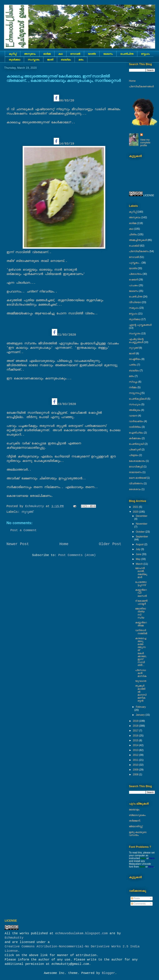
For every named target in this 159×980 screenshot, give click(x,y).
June (139, 554)
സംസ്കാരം (34, 60)
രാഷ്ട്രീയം (135, 359)
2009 (136, 770)
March (140, 564)
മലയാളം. (135, 809)
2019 (136, 721)
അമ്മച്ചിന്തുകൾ (138, 240)
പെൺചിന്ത (127, 54)
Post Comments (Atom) (77, 555)
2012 (136, 755)
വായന (133, 416)
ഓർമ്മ (47, 54)
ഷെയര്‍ (133, 280)
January (141, 715)
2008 (136, 774)
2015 (136, 740)
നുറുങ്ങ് (27, 512)
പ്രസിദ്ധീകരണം (139, 251)
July (138, 549)
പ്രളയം (134, 455)
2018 (136, 726)
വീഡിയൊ (135, 302)
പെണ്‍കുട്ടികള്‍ (138, 399)
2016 (136, 736)
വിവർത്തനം (136, 483)
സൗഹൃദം (135, 404)
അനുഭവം (30, 54)
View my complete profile (145, 143)
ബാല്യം (66, 60)
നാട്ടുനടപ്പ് (135, 393)
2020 (136, 512)
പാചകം (134, 285)
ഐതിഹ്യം (136, 433)
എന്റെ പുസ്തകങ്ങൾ (140, 325)
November (142, 524)
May (138, 559)
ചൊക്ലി (134, 246)
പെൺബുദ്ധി (137, 444)
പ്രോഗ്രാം (136, 274)
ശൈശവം (135, 489)
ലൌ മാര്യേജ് (138, 478)
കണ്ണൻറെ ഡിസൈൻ (141, 593)
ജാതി (50, 60)
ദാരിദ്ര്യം (135, 427)
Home (64, 544)
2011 (136, 760)
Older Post (110, 544)
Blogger (108, 973)
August (140, 544)
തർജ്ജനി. (135, 821)
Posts (135, 898)
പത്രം (133, 365)
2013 (136, 750)
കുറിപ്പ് (13, 54)
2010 (136, 765)
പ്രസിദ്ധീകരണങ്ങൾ (141, 86)
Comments (138, 904)
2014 (136, 745)
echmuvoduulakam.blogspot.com (81, 933)
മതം (81, 60)
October (141, 532)
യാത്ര (92, 54)
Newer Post (18, 544)
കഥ (60, 54)
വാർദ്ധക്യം (136, 421)
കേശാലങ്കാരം (137, 461)
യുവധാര (141, 681)
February (141, 707)
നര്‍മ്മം (133, 387)
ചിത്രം (133, 234)
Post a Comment (24, 530)
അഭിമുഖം (135, 410)
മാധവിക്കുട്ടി (136, 467)
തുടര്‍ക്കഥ (14, 60)
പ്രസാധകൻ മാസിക (141, 673)
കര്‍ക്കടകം (135, 438)
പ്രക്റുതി (135, 450)
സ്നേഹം (145, 54)
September (142, 537)
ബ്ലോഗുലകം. (138, 815)
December (142, 516)
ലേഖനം (108, 54)
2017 (136, 731)
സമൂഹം (134, 308)
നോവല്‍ (75, 54)
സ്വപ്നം (133, 382)
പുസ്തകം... (135, 263)
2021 (136, 507)
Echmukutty (14, 938)
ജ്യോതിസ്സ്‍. (136, 826)
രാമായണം (135, 472)
